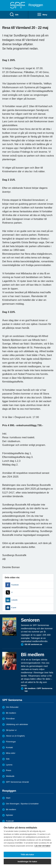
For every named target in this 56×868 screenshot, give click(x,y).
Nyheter (10, 815)
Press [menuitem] (9, 770)
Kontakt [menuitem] (9, 747)
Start (8, 798)
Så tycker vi (11, 730)
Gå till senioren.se (33, 644)
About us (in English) (15, 736)
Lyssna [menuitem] (9, 765)
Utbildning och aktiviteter (17, 724)
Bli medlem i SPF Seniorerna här (38, 690)
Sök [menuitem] (14, 15)
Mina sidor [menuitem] (11, 753)
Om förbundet (12, 707)
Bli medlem (11, 713)
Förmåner (10, 719)
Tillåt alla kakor (27, 855)
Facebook (15, 585)
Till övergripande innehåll (0, 0)
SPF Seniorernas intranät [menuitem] (17, 782)
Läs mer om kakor (42, 846)
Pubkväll (10, 821)
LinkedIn (14, 600)
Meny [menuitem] (42, 15)
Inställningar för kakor (27, 862)
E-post (14, 608)
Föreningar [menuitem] (11, 742)
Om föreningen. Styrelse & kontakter (22, 804)
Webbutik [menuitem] (10, 776)
